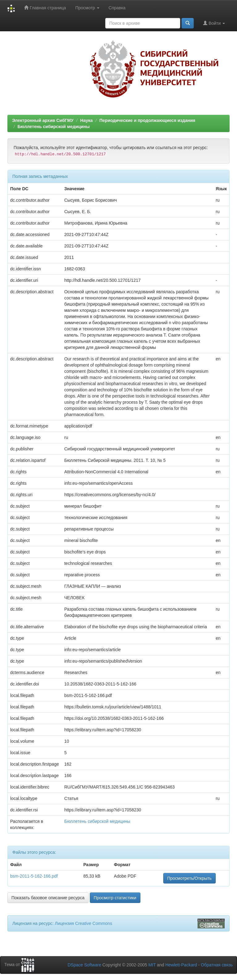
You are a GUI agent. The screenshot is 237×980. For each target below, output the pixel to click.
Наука (86, 120)
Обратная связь (217, 965)
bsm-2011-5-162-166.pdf (34, 876)
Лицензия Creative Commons (83, 923)
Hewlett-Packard (181, 965)
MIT (152, 965)
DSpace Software (84, 965)
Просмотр (87, 8)
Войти (214, 23)
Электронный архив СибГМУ (43, 120)
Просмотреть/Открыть (189, 878)
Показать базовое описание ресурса (48, 898)
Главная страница (45, 8)
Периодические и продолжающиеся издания (147, 120)
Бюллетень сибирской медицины (54, 127)
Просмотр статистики (115, 898)
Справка (117, 8)
